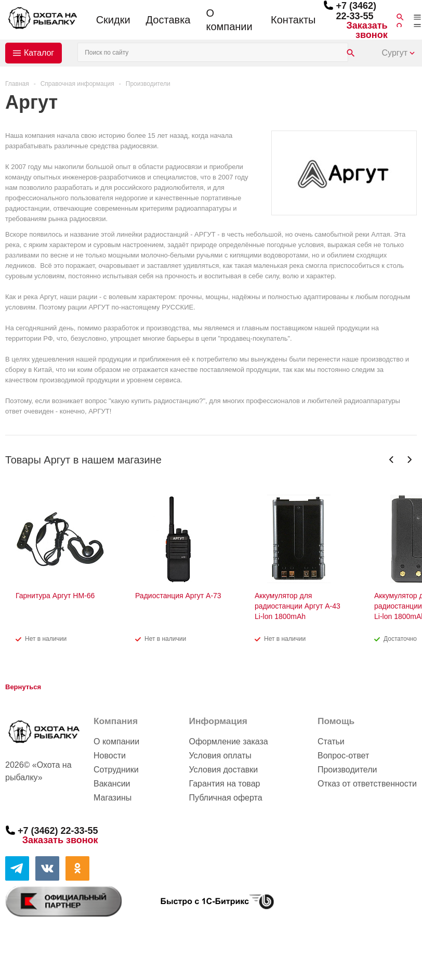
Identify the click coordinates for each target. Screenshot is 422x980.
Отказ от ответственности (367, 784)
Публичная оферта (225, 798)
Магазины (113, 798)
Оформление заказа (228, 742)
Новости (110, 756)
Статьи (331, 742)
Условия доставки (223, 770)
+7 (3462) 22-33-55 (356, 11)
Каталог (39, 53)
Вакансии (112, 784)
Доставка (168, 20)
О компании (229, 20)
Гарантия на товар (224, 784)
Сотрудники (116, 770)
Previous (392, 460)
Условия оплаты (220, 756)
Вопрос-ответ (343, 756)
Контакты (293, 20)
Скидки (113, 20)
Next (409, 460)
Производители (347, 770)
